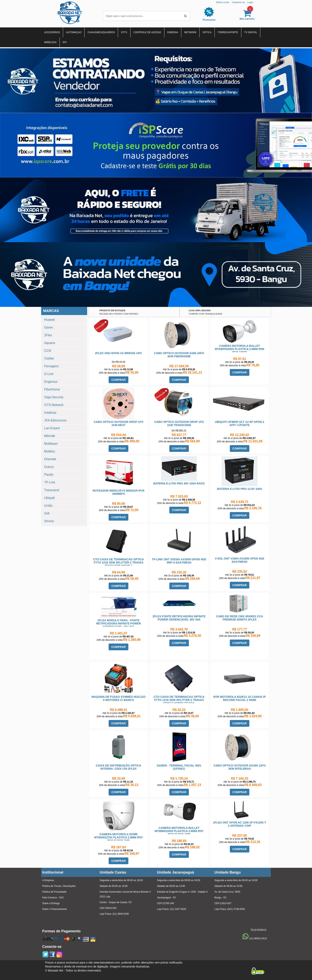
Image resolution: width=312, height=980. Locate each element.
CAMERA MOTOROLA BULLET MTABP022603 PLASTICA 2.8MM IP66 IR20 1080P (240, 349)
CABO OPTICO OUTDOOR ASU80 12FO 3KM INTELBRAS (240, 767)
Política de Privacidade (54, 892)
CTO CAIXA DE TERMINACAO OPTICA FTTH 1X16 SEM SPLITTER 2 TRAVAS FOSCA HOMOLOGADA (179, 700)
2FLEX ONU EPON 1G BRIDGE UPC (118, 353)
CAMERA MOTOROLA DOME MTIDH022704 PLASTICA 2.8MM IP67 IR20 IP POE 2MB (119, 837)
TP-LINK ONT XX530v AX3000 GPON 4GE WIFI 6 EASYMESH (179, 561)
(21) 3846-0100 (121, 914)
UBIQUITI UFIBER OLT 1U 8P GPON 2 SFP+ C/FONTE (240, 423)
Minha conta (223, 2)
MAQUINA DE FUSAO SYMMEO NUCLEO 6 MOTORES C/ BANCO (119, 698)
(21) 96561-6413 (258, 938)
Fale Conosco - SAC (53, 898)
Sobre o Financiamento (55, 909)
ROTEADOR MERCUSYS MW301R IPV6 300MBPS (119, 492)
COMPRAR (118, 380)
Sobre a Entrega (51, 903)
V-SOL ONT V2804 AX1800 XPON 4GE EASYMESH (239, 560)
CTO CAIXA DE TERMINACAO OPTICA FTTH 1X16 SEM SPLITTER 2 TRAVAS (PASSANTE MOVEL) (118, 562)
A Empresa (48, 880)
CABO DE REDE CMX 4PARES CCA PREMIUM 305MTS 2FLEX (239, 618)
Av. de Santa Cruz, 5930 (227, 892)
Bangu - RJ (220, 898)
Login (250, 2)
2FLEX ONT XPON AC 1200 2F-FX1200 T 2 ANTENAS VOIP (240, 824)
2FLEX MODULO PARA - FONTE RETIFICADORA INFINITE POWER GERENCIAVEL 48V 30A (119, 623)
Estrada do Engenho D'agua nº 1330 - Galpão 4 (182, 892)
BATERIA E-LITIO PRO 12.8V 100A (240, 489)
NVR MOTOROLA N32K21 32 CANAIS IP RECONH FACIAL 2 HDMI (240, 698)
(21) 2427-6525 (178, 909)
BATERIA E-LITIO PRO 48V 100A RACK (179, 483)
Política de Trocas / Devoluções (59, 886)
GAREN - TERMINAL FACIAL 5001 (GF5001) (179, 767)
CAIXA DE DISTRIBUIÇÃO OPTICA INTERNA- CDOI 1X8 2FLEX (119, 767)
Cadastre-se (238, 2)
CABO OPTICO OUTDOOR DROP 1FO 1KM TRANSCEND (179, 423)
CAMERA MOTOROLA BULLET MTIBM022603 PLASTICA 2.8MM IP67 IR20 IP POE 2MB (179, 831)
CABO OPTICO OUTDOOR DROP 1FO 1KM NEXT (118, 423)
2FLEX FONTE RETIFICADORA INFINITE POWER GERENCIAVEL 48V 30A (179, 618)
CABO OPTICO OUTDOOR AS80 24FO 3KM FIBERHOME (179, 355)
